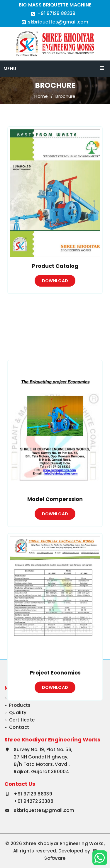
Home (41, 96)
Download (55, 285)
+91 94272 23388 (34, 801)
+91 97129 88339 (56, 13)
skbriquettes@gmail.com (58, 22)
